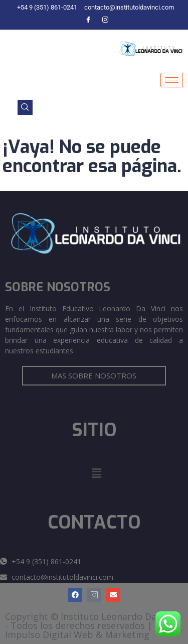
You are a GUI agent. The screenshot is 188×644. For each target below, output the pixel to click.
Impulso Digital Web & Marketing (77, 634)
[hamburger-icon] (172, 80)
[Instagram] (105, 20)
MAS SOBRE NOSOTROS (94, 375)
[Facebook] (88, 20)
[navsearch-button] (25, 107)
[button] (96, 473)
